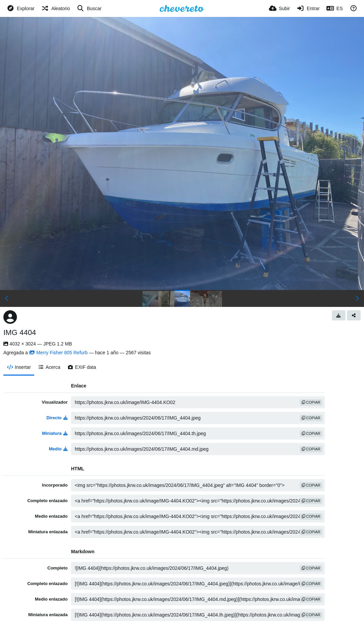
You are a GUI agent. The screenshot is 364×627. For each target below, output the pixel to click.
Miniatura (55, 433)
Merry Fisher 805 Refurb (58, 353)
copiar (311, 402)
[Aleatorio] (56, 8)
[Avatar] (10, 317)
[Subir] (279, 8)
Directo (57, 418)
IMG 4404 (20, 332)
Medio (58, 449)
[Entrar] (308, 8)
